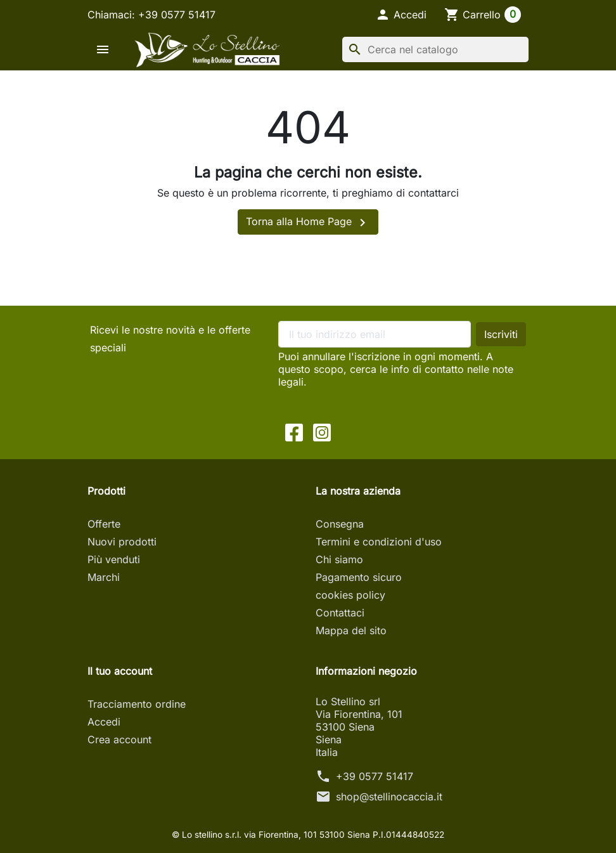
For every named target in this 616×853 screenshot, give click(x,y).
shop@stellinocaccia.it (389, 797)
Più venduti (114, 559)
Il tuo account (120, 671)
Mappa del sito (351, 630)
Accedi (104, 722)
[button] (401, 15)
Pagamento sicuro (359, 577)
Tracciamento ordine (137, 704)
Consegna (340, 524)
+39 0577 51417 (375, 776)
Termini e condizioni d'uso (379, 542)
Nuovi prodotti (122, 542)
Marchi (104, 577)
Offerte (104, 524)
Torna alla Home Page (308, 223)
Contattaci (340, 613)
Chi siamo (339, 559)
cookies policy (350, 595)
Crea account (119, 739)
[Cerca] (435, 49)
